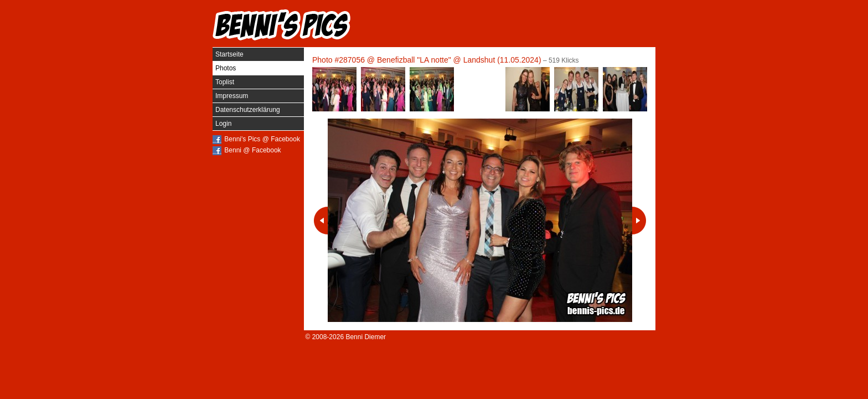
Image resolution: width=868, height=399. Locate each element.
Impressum (232, 96)
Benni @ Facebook (252, 150)
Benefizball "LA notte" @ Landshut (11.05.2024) (459, 60)
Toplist (225, 82)
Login (223, 124)
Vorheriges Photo (321, 221)
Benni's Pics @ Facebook (262, 139)
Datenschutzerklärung (248, 110)
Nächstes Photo (639, 221)
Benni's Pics (282, 25)
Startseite (229, 54)
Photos (226, 68)
